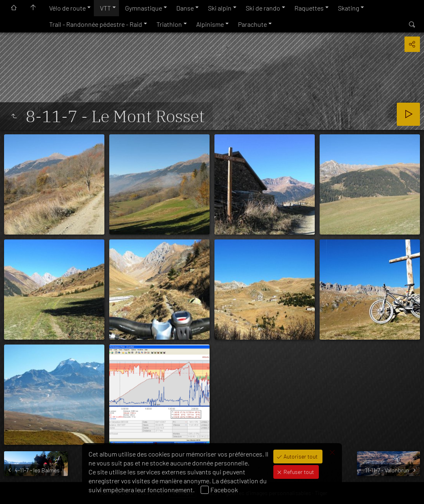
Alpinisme (210, 24)
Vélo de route (67, 8)
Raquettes (309, 8)
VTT (105, 8)
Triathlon (169, 24)
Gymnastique (144, 8)
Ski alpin (220, 8)
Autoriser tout (300, 456)
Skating (348, 8)
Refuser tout (298, 472)
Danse (185, 8)
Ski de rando (263, 8)
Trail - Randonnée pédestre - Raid (96, 24)
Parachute (252, 24)
